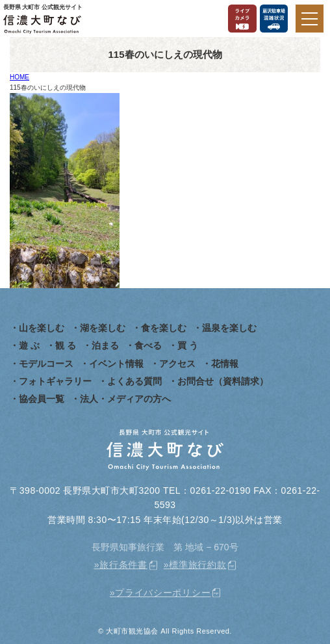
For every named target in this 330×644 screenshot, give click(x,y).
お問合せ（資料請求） (223, 381)
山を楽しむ (42, 328)
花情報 (225, 364)
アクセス (177, 364)
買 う (188, 345)
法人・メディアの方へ (125, 399)
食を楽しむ (164, 328)
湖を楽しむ (103, 328)
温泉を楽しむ (229, 328)
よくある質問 (134, 381)
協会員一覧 (42, 399)
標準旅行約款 (197, 565)
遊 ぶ (29, 345)
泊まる (105, 345)
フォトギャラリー (55, 381)
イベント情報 (116, 364)
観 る (66, 345)
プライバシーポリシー (163, 593)
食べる (148, 345)
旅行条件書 (123, 565)
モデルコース (46, 364)
